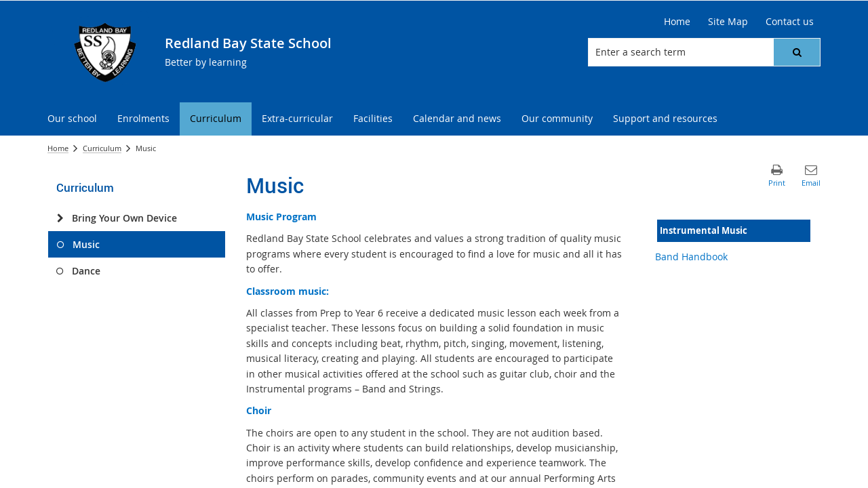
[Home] (677, 22)
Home (58, 148)
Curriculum (102, 148)
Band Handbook (691, 257)
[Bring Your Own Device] (60, 218)
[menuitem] (72, 119)
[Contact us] (790, 22)
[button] (797, 52)
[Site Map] (728, 22)
